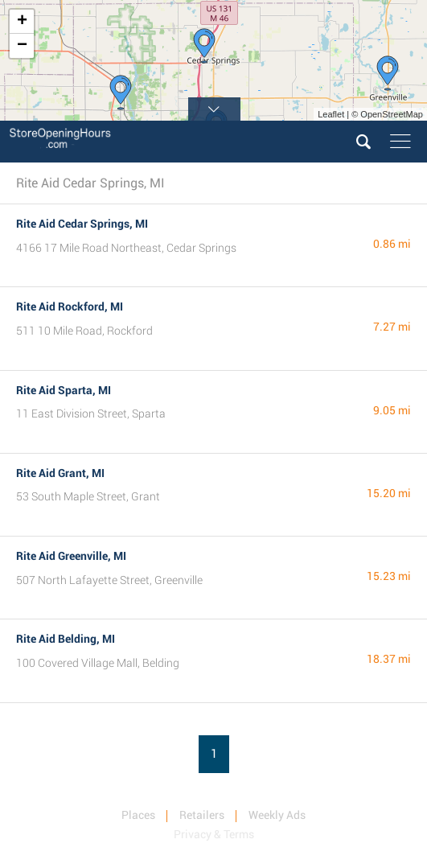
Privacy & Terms (214, 834)
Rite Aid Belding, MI (66, 639)
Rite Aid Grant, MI (60, 473)
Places (138, 815)
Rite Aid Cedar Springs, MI (82, 224)
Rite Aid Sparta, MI (64, 390)
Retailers (202, 815)
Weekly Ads (277, 815)
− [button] (22, 46)
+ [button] (22, 22)
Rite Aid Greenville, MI (71, 556)
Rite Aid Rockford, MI (70, 306)
